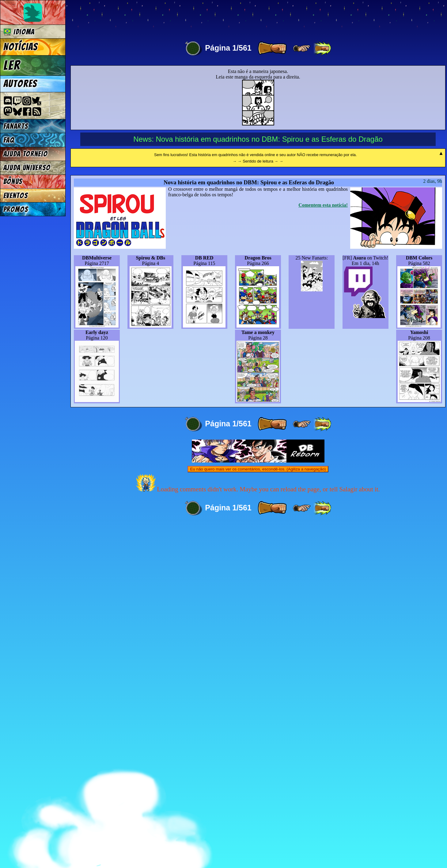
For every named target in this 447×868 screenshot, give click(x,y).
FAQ (9, 140)
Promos (16, 209)
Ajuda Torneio (26, 154)
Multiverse (160, 17)
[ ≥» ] (302, 48)
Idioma (19, 32)
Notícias (21, 47)
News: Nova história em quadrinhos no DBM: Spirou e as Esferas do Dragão (258, 139)
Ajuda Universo (27, 168)
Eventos (16, 196)
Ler (12, 65)
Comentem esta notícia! (323, 548)
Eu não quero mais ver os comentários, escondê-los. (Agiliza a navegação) (258, 812)
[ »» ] (322, 48)
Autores (20, 84)
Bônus (13, 181)
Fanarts (16, 126)
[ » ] (272, 48)
